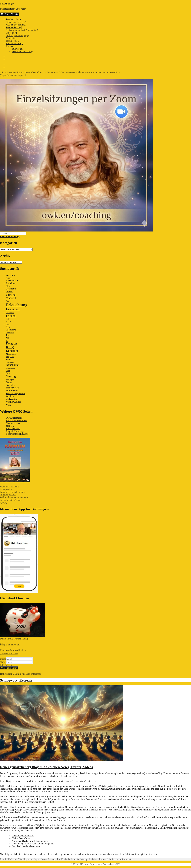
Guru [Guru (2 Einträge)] (8, 327)
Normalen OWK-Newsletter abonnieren (31, 841)
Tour (59, 859)
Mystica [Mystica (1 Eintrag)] (9, 359)
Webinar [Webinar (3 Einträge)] (10, 396)
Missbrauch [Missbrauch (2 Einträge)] (11, 354)
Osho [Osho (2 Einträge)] (8, 371)
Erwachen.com (13, 428)
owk (86, 864)
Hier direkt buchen (15, 598)
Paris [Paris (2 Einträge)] (8, 373)
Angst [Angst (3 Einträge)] (9, 278)
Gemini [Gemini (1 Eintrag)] (8, 322)
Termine (103, 859)
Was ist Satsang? (98, 29)
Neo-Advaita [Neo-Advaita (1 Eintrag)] (10, 362)
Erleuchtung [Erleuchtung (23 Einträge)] (17, 305)
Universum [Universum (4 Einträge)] (12, 391)
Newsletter (98, 40)
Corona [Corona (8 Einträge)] (11, 295)
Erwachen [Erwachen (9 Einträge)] (13, 309)
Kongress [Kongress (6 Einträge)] (12, 343)
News (13, 828)
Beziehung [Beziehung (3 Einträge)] (11, 283)
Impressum (17, 49)
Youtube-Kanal (13, 423)
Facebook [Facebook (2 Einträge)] (10, 313)
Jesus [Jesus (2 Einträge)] (8, 335)
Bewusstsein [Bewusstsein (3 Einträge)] (12, 281)
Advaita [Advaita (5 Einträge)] (10, 275)
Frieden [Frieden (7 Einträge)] (11, 316)
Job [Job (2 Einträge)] (7, 338)
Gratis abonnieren (9, 668)
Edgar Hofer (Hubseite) (17, 434)
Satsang (52, 859)
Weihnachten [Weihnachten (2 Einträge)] (11, 399)
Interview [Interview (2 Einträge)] (10, 332)
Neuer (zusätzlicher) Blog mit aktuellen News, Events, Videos (46, 767)
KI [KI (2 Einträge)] (7, 341)
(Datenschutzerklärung (9, 654)
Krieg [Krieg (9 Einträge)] (10, 347)
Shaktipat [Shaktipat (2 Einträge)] (10, 380)
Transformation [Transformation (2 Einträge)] (12, 388)
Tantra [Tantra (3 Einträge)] (9, 382)
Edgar (37, 859)
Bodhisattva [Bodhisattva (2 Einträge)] (11, 289)
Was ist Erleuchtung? (16, 25)
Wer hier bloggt (98, 21)
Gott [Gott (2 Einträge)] (8, 324)
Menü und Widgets (9, 14)
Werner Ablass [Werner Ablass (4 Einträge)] (14, 402)
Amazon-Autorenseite (16, 420)
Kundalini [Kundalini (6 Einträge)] (12, 351)
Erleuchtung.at (7, 4)
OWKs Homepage (15, 418)
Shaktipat (93, 859)
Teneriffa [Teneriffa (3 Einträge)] (10, 385)
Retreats (75, 859)
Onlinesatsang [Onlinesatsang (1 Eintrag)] (10, 368)
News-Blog (98, 34)
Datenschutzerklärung (22, 52)
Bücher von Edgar (15, 43)
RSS (118, 864)
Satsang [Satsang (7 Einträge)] (11, 376)
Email (3, 659)
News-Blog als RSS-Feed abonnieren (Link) (33, 844)
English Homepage (15, 431)
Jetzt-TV (10, 426)
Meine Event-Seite (21, 838)
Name (3, 662)
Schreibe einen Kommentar (120, 859)
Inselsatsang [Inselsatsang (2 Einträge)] (11, 330)
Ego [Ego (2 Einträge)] (8, 301)
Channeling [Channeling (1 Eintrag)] (10, 292)
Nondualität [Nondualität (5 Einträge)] (13, 365)
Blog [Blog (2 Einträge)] (8, 286)
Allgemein (27, 859)
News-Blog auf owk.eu (23, 836)
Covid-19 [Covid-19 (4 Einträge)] (11, 298)
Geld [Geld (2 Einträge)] (8, 319)
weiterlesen (151, 854)
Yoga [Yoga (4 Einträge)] (9, 405)
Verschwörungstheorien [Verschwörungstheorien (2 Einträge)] (16, 394)
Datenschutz (108, 864)
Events (44, 859)
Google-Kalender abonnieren (26, 846)
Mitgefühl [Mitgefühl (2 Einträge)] (10, 357)
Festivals (65, 859)
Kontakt (10, 46)
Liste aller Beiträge (10, 236)
